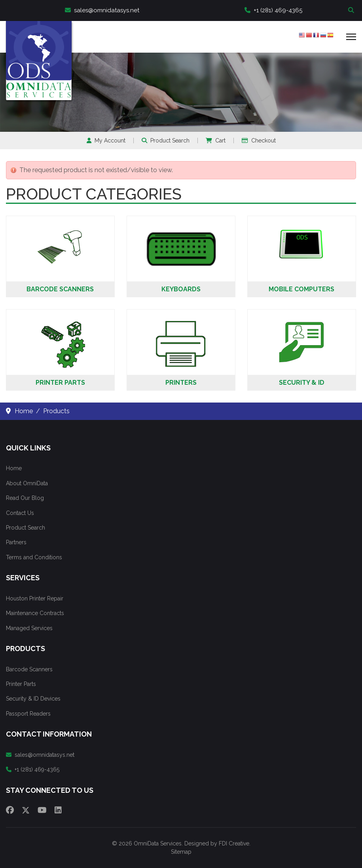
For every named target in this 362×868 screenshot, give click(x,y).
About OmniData (27, 483)
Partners (16, 542)
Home (14, 468)
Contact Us (20, 513)
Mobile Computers (301, 289)
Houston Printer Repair (35, 598)
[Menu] (351, 37)
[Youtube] (42, 810)
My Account (106, 141)
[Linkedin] (58, 810)
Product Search (166, 141)
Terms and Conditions (34, 557)
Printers (181, 383)
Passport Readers (28, 714)
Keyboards (181, 289)
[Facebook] (10, 810)
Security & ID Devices (33, 699)
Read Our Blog (25, 498)
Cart (216, 141)
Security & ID (302, 383)
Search (352, 10)
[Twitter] (26, 810)
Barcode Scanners (60, 289)
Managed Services (29, 628)
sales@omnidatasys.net (102, 10)
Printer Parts (60, 383)
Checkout (259, 141)
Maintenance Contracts (35, 613)
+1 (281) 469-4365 (273, 10)
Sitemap (181, 852)
